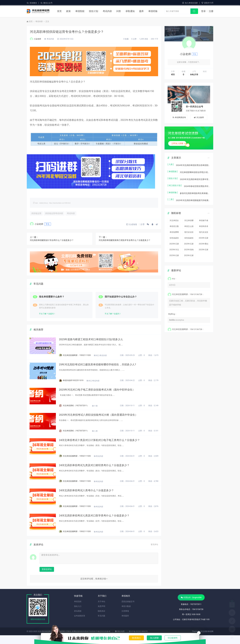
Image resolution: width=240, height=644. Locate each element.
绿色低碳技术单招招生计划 (189, 234)
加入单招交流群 (190, 3)
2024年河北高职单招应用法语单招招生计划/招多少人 (193, 164)
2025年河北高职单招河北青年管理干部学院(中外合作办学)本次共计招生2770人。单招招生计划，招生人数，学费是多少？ (195, 177)
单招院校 (80, 11)
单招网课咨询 (179, 118)
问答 (119, 11)
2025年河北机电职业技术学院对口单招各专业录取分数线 (174, 245)
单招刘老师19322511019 (79, 383)
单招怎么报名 (189, 222)
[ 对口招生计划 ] (175, 183)
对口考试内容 (106, 357)
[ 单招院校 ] (173, 171)
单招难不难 (204, 216)
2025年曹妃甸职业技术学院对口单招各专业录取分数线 (203, 240)
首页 (59, 11)
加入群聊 (154, 638)
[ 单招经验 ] (173, 189)
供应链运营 (51, 82)
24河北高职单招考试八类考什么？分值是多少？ (94, 497)
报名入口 (78, 615)
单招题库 (125, 625)
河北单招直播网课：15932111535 (83, 356)
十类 (101, 409)
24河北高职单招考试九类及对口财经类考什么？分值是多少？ (102, 471)
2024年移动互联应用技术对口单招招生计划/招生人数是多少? (197, 183)
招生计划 (94, 11)
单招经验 (153, 11)
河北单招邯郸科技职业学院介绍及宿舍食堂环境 (195, 171)
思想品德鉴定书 (128, 610)
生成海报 (130, 225)
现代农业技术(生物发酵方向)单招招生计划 (204, 228)
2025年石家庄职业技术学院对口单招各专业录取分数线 (203, 245)
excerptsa (177, 315)
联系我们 (136, 638)
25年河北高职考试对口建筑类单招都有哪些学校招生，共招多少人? (106, 366)
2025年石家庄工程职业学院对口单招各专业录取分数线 (189, 251)
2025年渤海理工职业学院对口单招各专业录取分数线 (189, 245)
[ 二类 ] (171, 195)
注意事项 (125, 620)
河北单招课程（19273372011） (82, 409)
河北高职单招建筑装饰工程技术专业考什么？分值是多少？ (127, 240)
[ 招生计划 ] (173, 177)
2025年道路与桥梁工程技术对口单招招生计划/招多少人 (99, 340)
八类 (101, 435)
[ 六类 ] (171, 164)
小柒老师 (37, 39)
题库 (141, 11)
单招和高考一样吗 (204, 222)
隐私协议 (101, 620)
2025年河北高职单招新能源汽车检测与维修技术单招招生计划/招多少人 (193, 195)
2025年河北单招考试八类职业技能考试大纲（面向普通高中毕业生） (107, 419)
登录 (203, 11)
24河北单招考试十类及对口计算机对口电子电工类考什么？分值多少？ (108, 445)
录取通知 (130, 11)
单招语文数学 (174, 222)
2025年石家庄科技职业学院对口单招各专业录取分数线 (174, 251)
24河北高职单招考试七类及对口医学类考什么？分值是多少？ (102, 524)
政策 (68, 11)
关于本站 (101, 610)
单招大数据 (126, 615)
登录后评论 (47, 578)
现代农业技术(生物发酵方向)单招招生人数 (189, 228)
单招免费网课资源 (174, 228)
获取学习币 (207, 3)
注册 (211, 11)
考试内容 (107, 11)
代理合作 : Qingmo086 (191, 606)
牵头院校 (78, 620)
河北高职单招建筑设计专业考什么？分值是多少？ (53, 240)
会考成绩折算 (80, 625)
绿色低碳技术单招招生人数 (174, 234)
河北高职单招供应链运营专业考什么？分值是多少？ (72, 32)
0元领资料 (173, 638)
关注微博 (199, 118)
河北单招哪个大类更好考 (189, 216)
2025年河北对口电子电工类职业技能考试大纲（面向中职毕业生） (105, 393)
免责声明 (101, 615)
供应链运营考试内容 (55, 214)
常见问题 (101, 625)
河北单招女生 (174, 216)
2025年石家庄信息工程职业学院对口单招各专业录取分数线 (174, 240)
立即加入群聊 (177, 144)
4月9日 (172, 280)
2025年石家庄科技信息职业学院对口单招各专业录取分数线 (203, 234)
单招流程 (78, 610)
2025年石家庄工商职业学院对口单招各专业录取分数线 (189, 240)
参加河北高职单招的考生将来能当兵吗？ (195, 189)
